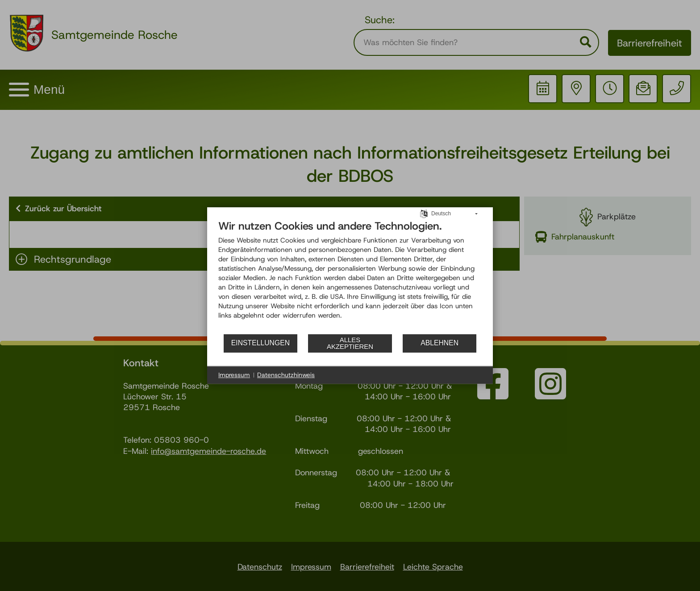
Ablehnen (440, 343)
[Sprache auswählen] (424, 213)
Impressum (234, 375)
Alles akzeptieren (350, 343)
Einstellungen (260, 343)
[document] (350, 276)
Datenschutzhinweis (286, 375)
